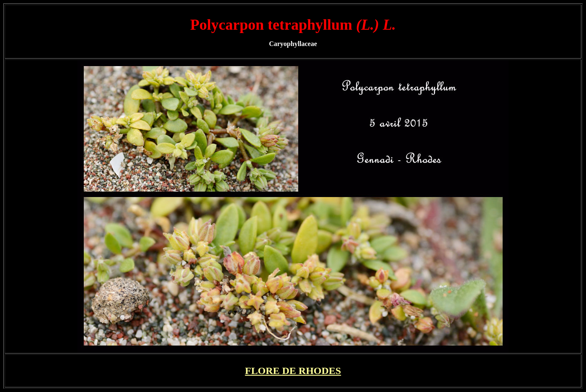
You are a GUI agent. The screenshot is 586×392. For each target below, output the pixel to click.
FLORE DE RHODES (293, 371)
